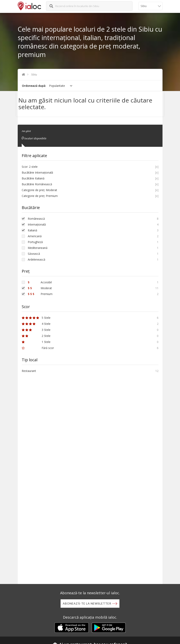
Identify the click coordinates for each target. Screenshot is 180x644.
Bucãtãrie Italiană (33, 176)
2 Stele (36, 334)
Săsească (34, 252)
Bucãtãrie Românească (37, 182)
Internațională (37, 222)
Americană (35, 234)
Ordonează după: (34, 86)
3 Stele (36, 328)
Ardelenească (37, 257)
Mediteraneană (38, 246)
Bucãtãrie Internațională (37, 170)
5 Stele (36, 316)
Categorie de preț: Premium (40, 194)
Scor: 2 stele (30, 165)
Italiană (32, 228)
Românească (36, 217)
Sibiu (34, 75)
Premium (40, 292)
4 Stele (36, 322)
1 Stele (36, 340)
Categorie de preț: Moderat (39, 188)
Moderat (40, 286)
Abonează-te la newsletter (87, 603)
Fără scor (38, 346)
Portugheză (35, 240)
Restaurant (29, 369)
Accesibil (40, 280)
